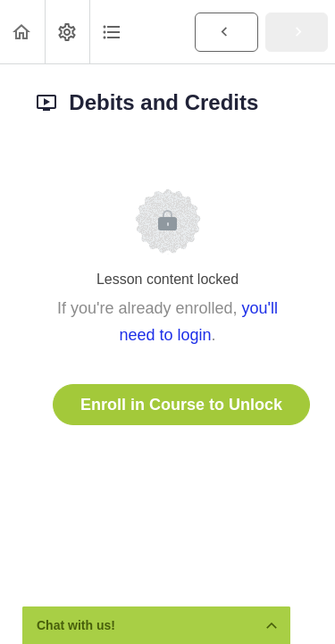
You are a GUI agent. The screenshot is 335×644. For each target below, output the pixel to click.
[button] (22, 32)
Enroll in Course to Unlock (181, 405)
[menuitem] (67, 32)
